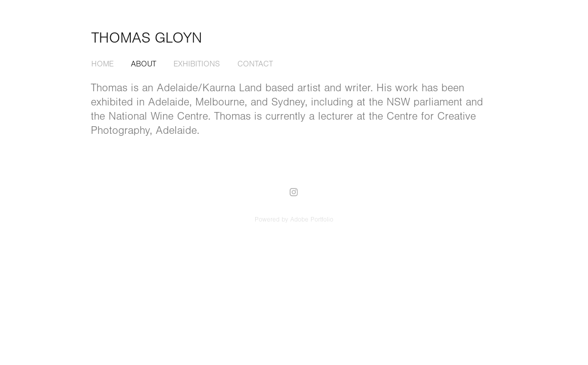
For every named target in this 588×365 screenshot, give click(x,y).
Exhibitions (197, 64)
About (144, 64)
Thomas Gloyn (147, 38)
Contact (255, 64)
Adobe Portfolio (312, 220)
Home (102, 64)
